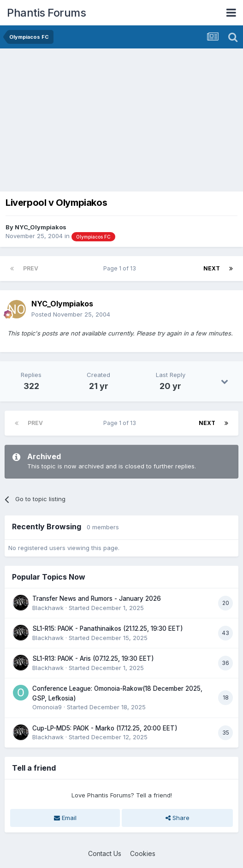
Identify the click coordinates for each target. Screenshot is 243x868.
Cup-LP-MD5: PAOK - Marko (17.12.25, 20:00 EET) (105, 728)
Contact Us (105, 853)
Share (178, 818)
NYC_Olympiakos (41, 227)
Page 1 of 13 (121, 268)
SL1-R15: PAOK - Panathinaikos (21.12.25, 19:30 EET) (108, 629)
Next (212, 268)
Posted (71, 314)
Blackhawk (48, 608)
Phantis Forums (46, 13)
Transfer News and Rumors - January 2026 (97, 599)
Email (65, 818)
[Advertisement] (113, 118)
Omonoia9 (47, 707)
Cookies (143, 853)
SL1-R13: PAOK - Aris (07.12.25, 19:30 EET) (93, 658)
